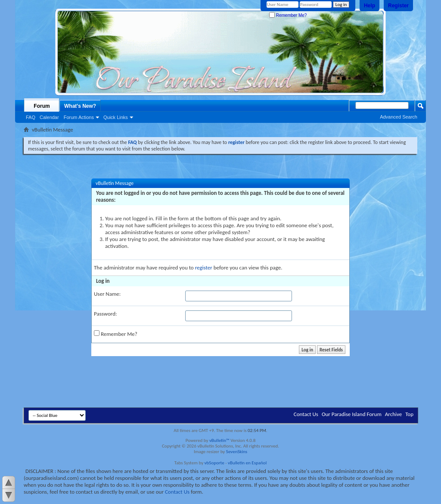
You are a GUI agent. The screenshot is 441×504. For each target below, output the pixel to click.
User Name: (107, 294)
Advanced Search (399, 117)
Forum (42, 106)
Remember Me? (288, 15)
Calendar (49, 117)
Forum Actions (79, 117)
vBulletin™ (219, 440)
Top (409, 414)
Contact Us (306, 414)
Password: (105, 314)
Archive (393, 414)
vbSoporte (214, 463)
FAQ (31, 117)
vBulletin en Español (247, 463)
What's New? (80, 106)
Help (370, 6)
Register (398, 6)
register (204, 268)
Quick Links (116, 117)
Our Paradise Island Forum (352, 414)
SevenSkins (237, 452)
